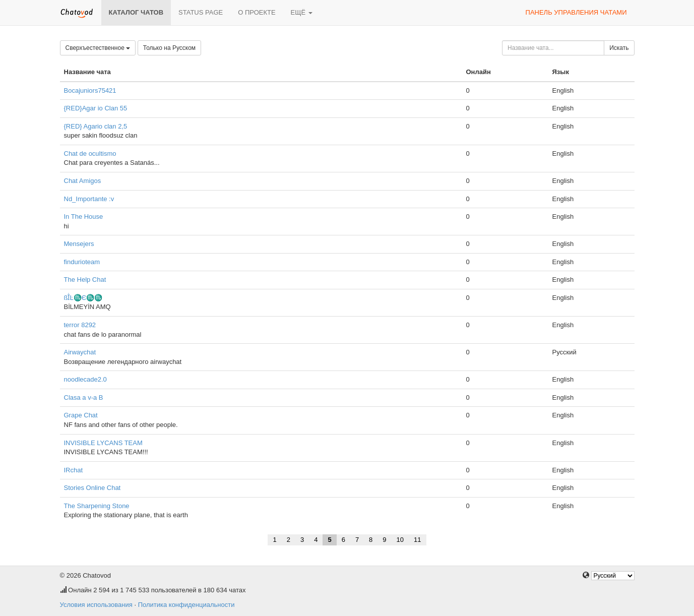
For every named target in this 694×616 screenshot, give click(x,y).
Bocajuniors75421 (90, 90)
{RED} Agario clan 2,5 (96, 126)
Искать (619, 48)
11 (417, 540)
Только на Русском (169, 48)
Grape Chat (81, 415)
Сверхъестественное (98, 48)
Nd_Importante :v (89, 199)
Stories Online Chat (92, 488)
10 (400, 540)
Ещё (302, 12)
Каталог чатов (136, 12)
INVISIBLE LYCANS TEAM (103, 443)
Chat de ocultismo (90, 153)
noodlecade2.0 (85, 379)
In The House (84, 217)
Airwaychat (80, 352)
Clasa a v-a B (84, 397)
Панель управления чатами (576, 12)
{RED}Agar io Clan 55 (96, 108)
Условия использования (96, 605)
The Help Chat (85, 280)
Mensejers (79, 244)
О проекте (257, 12)
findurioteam (82, 262)
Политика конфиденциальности (186, 605)
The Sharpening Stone (97, 506)
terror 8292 (80, 325)
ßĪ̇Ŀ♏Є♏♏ (83, 298)
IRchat (74, 470)
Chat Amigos (83, 181)
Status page (201, 12)
